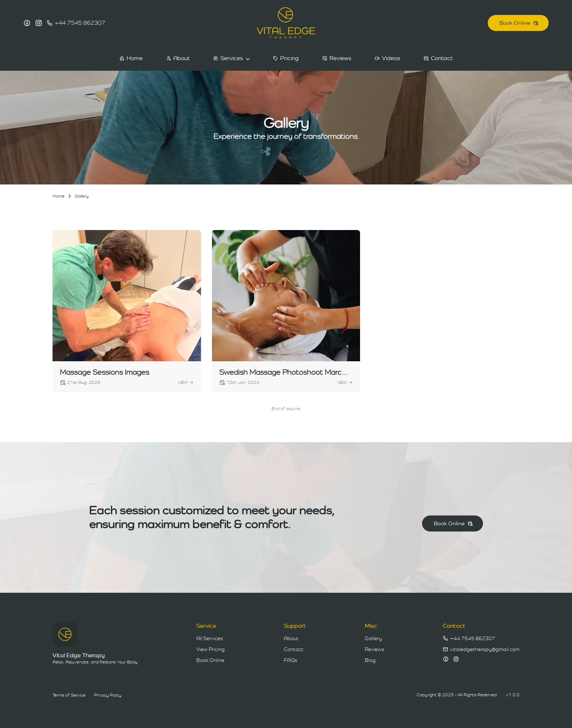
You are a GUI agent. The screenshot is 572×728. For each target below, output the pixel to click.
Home (59, 196)
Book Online (210, 660)
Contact (294, 649)
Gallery (373, 638)
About (291, 638)
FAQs (291, 660)
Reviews (374, 649)
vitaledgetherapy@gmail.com (485, 649)
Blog (370, 660)
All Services (210, 638)
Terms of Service (69, 695)
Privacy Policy (108, 695)
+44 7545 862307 (80, 23)
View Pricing (210, 649)
